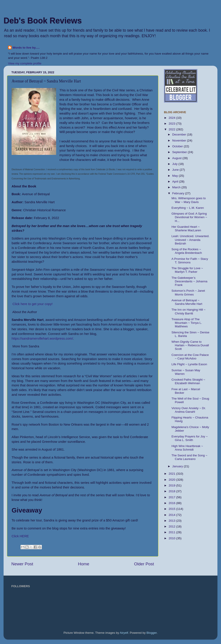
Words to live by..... (26, 48)
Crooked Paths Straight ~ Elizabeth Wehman (188, 381)
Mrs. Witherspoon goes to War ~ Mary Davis (189, 200)
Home (84, 564)
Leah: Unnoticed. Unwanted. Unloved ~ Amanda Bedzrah (190, 240)
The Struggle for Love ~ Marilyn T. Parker (187, 270)
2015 (172, 509)
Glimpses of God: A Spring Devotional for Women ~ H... (189, 217)
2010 (172, 538)
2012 (172, 526)
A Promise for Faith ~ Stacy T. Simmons (190, 261)
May (175, 176)
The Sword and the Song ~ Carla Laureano (189, 457)
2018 (172, 491)
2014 (172, 515)
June (176, 170)
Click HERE (20, 536)
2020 (172, 480)
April (176, 182)
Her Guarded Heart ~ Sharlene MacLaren (186, 229)
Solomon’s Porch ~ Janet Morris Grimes (188, 292)
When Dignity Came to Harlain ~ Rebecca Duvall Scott (190, 345)
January (178, 466)
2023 (172, 124)
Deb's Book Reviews (43, 21)
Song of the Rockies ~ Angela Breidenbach (187, 251)
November (180, 140)
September (180, 152)
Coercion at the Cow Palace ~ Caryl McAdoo (190, 357)
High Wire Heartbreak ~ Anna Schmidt (187, 448)
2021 (172, 474)
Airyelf (124, 633)
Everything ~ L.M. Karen (188, 208)
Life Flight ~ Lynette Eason (189, 364)
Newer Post (22, 564)
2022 (172, 129)
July (175, 164)
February (179, 193)
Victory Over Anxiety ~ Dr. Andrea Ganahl (189, 410)
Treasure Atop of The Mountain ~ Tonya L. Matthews (187, 323)
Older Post (144, 564)
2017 (172, 497)
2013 (172, 521)
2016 (172, 503)
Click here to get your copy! (32, 304)
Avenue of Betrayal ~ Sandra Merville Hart (187, 302)
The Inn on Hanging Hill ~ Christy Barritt (189, 311)
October (178, 146)
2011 (172, 532)
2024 (172, 118)
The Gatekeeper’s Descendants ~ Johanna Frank (189, 281)
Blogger (152, 633)
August (177, 158)
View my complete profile (25, 63)
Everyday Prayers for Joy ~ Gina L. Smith (190, 438)
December (180, 134)
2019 (172, 485)
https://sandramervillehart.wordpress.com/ (42, 338)
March (177, 187)
